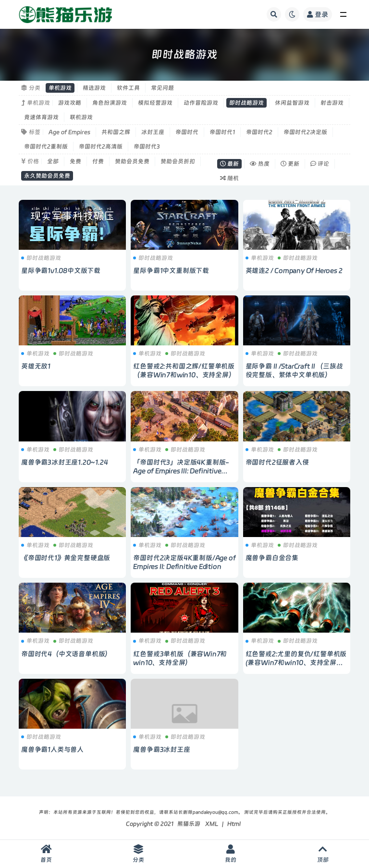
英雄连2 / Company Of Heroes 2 (294, 270)
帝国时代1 (222, 132)
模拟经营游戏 (155, 103)
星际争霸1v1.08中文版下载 (61, 270)
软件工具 (128, 88)
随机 (229, 178)
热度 (260, 164)
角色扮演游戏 (110, 103)
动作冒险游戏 (201, 103)
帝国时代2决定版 (305, 132)
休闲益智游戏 (292, 103)
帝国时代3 (147, 147)
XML (212, 824)
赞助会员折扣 (178, 161)
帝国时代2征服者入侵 (277, 462)
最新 (229, 164)
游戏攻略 (70, 103)
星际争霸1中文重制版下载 (171, 270)
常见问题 (162, 88)
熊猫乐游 (189, 824)
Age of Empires (69, 132)
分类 (138, 854)
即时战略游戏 (246, 103)
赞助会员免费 (132, 161)
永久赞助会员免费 (47, 176)
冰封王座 (153, 132)
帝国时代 (187, 132)
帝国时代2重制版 (46, 147)
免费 (75, 161)
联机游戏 (81, 117)
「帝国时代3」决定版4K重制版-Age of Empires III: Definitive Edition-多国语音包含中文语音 (181, 471)
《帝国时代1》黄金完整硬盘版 (66, 558)
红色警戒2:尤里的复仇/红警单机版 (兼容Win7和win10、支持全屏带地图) (296, 662)
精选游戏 (94, 88)
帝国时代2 (259, 132)
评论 (320, 164)
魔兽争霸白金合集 (272, 558)
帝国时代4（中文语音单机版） (66, 654)
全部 (53, 161)
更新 (290, 164)
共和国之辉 (116, 132)
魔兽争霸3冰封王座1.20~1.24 (64, 462)
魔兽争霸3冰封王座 (161, 749)
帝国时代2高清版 (101, 147)
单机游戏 (60, 88)
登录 (318, 14)
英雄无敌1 (36, 366)
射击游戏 (332, 103)
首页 (46, 854)
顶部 (323, 854)
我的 (231, 854)
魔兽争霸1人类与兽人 (52, 749)
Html (234, 824)
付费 (98, 161)
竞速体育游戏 (41, 117)
